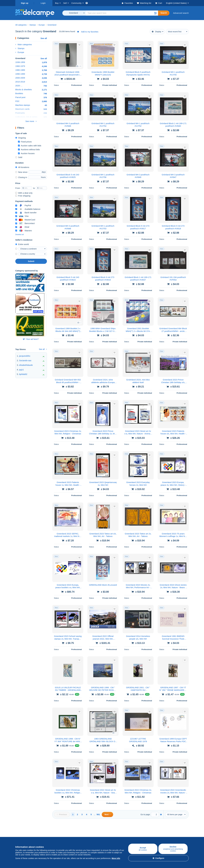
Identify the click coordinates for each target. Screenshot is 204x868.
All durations (22, 167)
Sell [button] (65, 3)
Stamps (20, 48)
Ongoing (21, 138)
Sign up (25, 3)
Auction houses (26, 153)
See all (44, 38)
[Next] (107, 814)
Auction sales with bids (30, 146)
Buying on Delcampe (25, 832)
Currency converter (168, 832)
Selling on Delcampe (53, 832)
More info (116, 858)
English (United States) (176, 3)
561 (98, 814)
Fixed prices (25, 142)
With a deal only (24, 193)
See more (30, 121)
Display (157, 32)
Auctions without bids (29, 149)
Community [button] (76, 3)
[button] (155, 13)
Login (43, 3)
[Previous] (62, 814)
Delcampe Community (83, 832)
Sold (19, 157)
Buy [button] (57, 3)
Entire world (22, 244)
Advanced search (181, 13)
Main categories (24, 44)
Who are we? (108, 832)
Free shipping (23, 196)
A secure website (138, 832)
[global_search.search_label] (122, 13)
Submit (31, 261)
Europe (20, 52)
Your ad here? (31, 339)
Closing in (21, 177)
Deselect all (19, 235)
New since (21, 172)
